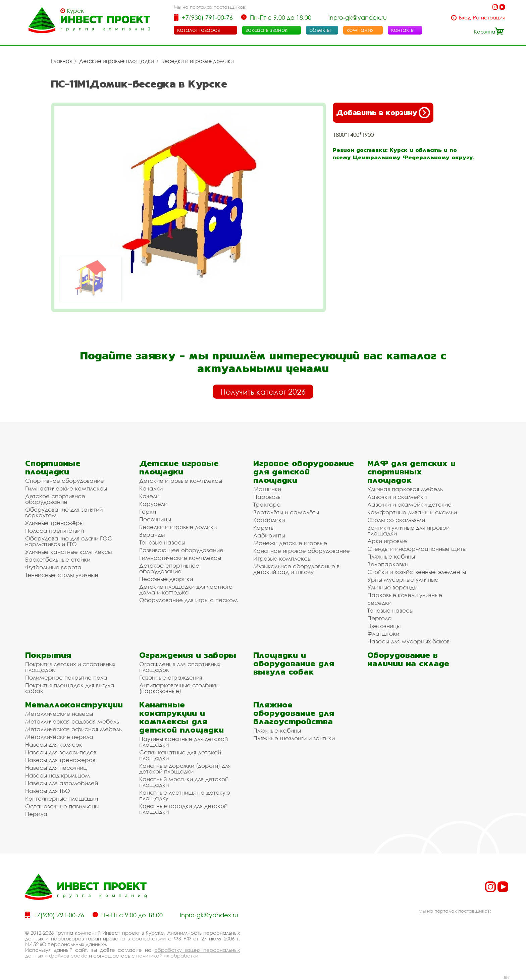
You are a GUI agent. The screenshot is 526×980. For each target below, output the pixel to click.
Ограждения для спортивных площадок (180, 667)
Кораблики (269, 520)
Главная (61, 61)
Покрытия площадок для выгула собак (70, 688)
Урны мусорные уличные (403, 580)
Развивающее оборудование (181, 550)
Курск (75, 11)
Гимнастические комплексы (66, 488)
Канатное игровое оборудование (302, 551)
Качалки (151, 488)
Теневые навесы (162, 542)
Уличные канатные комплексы (68, 552)
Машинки (267, 489)
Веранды (152, 535)
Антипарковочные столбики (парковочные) (179, 688)
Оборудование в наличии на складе (408, 659)
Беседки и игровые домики (198, 61)
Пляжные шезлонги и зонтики (294, 738)
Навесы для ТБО (48, 791)
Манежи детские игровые (290, 543)
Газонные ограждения (171, 677)
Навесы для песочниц (56, 768)
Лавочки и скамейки (397, 497)
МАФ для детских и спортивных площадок (411, 472)
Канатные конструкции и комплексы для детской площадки (181, 717)
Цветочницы (384, 626)
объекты (320, 30)
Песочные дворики (166, 579)
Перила (36, 814)
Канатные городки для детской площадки (183, 809)
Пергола (380, 618)
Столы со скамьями (396, 520)
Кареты (264, 528)
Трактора (267, 504)
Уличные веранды (392, 587)
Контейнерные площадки (62, 798)
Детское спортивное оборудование (55, 499)
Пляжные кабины (391, 556)
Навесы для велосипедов (61, 752)
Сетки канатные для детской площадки (180, 755)
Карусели (153, 504)
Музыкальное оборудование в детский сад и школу (296, 569)
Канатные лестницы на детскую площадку (185, 795)
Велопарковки (388, 564)
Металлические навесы (59, 714)
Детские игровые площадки (117, 61)
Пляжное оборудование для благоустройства (294, 713)
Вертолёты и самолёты (286, 512)
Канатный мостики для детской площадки (184, 782)
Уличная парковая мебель (405, 489)
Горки (148, 511)
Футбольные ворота (53, 567)
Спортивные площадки (53, 467)
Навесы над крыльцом (58, 775)
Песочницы (155, 519)
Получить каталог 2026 (263, 392)
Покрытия (48, 655)
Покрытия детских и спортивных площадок (70, 667)
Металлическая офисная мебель (73, 729)
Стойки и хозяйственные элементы (417, 572)
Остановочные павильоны (62, 806)
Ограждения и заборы (188, 655)
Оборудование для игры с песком (189, 600)
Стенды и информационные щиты (417, 549)
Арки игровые (387, 541)
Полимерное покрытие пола (66, 677)
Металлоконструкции (74, 705)
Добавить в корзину (383, 113)
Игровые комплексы (282, 558)
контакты (403, 30)
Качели (149, 496)
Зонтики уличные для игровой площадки (408, 530)
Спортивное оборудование (65, 481)
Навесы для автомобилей (62, 783)
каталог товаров (198, 30)
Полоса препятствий (55, 531)
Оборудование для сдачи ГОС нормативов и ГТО (69, 541)
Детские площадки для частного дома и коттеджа (186, 589)
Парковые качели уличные (405, 595)
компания (360, 30)
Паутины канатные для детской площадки (183, 742)
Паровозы (267, 497)
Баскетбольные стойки (58, 559)
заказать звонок (267, 30)
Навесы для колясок (54, 744)
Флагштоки (383, 633)
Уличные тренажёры (54, 523)
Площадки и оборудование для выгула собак (294, 663)
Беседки (379, 603)
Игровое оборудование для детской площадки (304, 472)
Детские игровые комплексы (181, 481)
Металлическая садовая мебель (72, 721)
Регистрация (489, 18)
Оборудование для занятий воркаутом (64, 512)
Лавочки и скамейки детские (409, 504)
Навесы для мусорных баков (408, 641)
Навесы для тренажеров (60, 760)
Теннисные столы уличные (62, 575)
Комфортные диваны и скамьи (412, 512)
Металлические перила (59, 737)
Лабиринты (269, 535)
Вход (465, 18)
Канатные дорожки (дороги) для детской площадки (185, 768)
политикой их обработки (167, 956)
